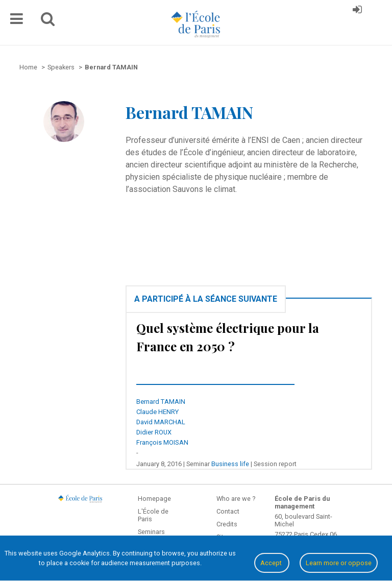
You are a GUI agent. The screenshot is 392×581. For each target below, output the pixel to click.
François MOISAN (162, 442)
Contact (228, 511)
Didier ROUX (154, 432)
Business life (230, 464)
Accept (272, 563)
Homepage (154, 499)
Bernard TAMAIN (161, 402)
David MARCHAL (161, 422)
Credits (227, 524)
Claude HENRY (157, 412)
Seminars (151, 532)
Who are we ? (236, 499)
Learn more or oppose (339, 563)
